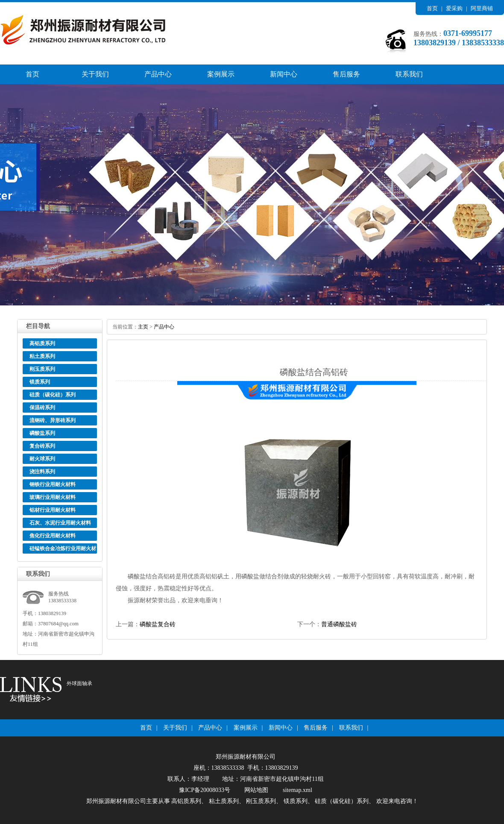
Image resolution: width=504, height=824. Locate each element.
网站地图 (256, 790)
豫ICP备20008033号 (205, 790)
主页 (143, 327)
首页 (432, 8)
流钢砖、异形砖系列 (53, 420)
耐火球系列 (42, 459)
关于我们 (95, 74)
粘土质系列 (42, 356)
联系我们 (409, 74)
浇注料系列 (42, 472)
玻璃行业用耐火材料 (53, 497)
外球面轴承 (79, 683)
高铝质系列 (42, 343)
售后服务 (346, 74)
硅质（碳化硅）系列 (53, 395)
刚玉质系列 (42, 369)
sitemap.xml (297, 790)
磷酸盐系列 (42, 433)
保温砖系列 (42, 408)
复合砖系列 (42, 446)
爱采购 (454, 8)
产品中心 (158, 74)
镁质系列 (40, 382)
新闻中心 (284, 74)
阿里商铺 (482, 8)
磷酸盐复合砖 (158, 624)
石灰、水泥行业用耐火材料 (60, 523)
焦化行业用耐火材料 (53, 536)
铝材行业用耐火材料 (53, 510)
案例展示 (221, 74)
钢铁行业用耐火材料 (53, 484)
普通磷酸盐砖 (339, 624)
